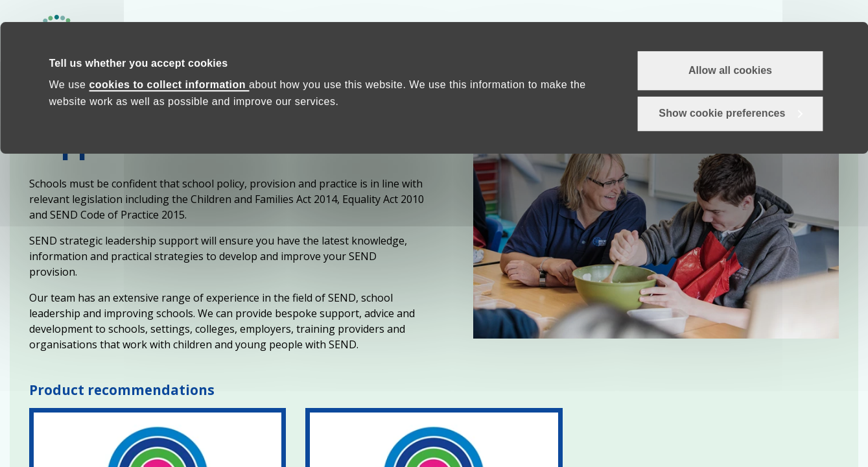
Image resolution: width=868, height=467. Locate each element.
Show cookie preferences (722, 92)
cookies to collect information (169, 63)
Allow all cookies (730, 48)
